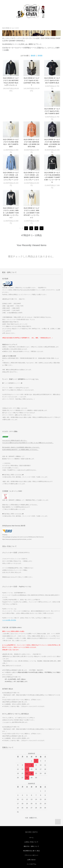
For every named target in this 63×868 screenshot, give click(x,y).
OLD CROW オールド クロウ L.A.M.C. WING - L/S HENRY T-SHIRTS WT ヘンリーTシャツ (52, 182)
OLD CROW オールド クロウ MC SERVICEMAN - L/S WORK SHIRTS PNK (52, 115)
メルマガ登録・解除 (31, 851)
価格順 (33, 56)
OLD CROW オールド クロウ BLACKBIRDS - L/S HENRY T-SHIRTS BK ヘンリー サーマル (11, 182)
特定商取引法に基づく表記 (31, 820)
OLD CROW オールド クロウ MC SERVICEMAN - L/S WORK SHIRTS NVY (11, 148)
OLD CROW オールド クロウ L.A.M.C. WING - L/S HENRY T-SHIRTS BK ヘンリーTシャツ (31, 182)
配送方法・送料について (31, 816)
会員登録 (31, 842)
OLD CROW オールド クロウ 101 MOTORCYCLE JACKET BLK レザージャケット (11, 82)
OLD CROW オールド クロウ (11, 28)
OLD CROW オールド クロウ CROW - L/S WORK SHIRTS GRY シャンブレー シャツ (52, 148)
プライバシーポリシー (31, 825)
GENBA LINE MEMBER (31, 855)
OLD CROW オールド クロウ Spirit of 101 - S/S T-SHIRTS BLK (52, 80)
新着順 (40, 56)
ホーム (31, 807)
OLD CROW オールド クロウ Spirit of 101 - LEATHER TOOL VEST (31, 82)
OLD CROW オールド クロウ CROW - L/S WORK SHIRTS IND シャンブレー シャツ (31, 148)
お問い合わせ (32, 829)
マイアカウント (32, 838)
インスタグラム (32, 833)
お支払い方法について (31, 811)
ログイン (31, 847)
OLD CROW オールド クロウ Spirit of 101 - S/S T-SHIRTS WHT (11, 114)
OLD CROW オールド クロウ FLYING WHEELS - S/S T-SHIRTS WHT (31, 115)
